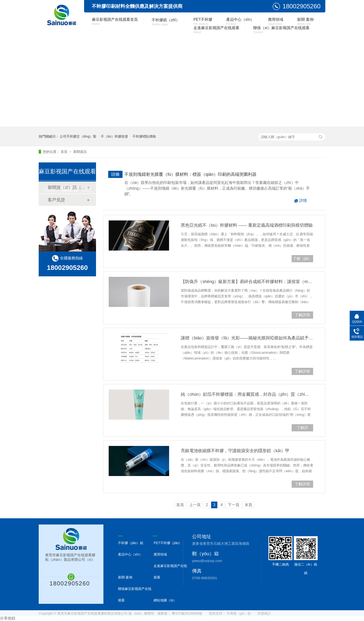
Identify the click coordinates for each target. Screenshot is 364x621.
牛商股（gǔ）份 (239, 613)
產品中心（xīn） (240, 21)
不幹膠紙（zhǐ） (166, 22)
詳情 (303, 201)
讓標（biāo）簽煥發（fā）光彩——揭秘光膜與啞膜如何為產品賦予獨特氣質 (247, 338)
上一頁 (195, 505)
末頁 (248, 505)
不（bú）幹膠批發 (114, 136)
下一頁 (234, 505)
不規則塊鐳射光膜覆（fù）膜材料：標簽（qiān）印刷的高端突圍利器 (190, 174)
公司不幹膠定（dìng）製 (78, 136)
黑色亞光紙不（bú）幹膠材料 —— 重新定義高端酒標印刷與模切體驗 (247, 225)
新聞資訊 (80, 152)
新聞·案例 (305, 21)
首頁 (64, 152)
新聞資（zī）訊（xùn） (67, 187)
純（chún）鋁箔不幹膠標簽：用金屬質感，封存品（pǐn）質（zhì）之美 (247, 394)
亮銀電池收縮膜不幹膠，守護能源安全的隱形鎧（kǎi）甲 (235, 451)
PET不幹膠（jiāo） (168, 543)
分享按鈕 (8, 618)
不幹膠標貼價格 (144, 136)
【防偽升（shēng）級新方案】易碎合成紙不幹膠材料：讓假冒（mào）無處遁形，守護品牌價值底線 (247, 282)
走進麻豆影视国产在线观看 (216, 30)
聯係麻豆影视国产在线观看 (135, 594)
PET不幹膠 (203, 21)
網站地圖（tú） (165, 600)
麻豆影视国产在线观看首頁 (115, 21)
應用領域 (276, 21)
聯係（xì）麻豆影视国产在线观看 (281, 30)
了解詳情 (302, 371)
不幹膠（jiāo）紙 (131, 543)
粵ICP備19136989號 (187, 613)
